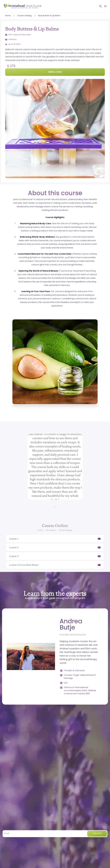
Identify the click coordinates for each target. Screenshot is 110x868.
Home (8, 16)
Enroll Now (55, 72)
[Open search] (99, 6)
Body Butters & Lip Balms (49, 16)
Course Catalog (24, 16)
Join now (97, 834)
